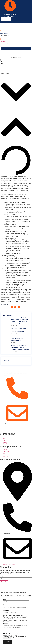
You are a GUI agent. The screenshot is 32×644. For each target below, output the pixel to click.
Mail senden (3, 42)
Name (4, 600)
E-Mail (2, 577)
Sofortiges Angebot (9, 617)
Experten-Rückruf (8, 619)
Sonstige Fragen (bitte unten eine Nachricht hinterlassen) (15, 621)
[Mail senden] (0, 39)
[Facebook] (9, 22)
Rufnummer (6, 610)
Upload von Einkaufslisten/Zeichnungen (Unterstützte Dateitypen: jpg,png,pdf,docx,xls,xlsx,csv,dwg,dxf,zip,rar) (15, 635)
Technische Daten (21, 617)
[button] (16, 92)
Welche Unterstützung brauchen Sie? (13, 615)
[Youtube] (12, 22)
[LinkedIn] (15, 22)
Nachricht (5, 623)
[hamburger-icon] (2, 49)
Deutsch (6, 19)
